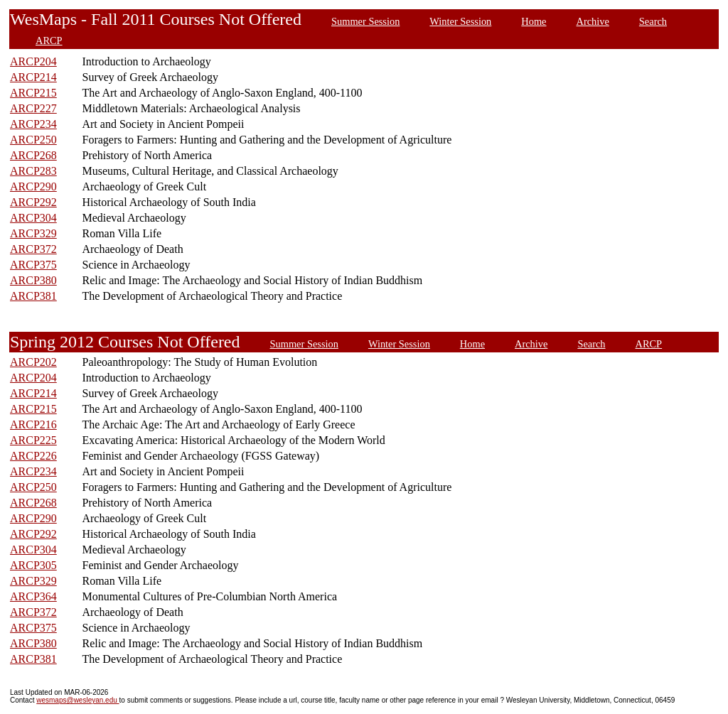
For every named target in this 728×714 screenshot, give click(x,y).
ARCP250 (33, 140)
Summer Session (365, 21)
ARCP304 (33, 218)
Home (534, 21)
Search (653, 21)
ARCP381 (33, 296)
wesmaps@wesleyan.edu (77, 700)
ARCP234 (33, 124)
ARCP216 (33, 424)
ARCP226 (33, 456)
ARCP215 (33, 93)
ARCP (49, 40)
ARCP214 (33, 77)
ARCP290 (33, 186)
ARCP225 (33, 440)
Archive (593, 21)
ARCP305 (33, 565)
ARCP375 (33, 265)
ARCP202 (33, 362)
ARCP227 (33, 108)
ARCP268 (33, 155)
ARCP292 (33, 202)
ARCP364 (33, 596)
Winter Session (460, 21)
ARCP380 (33, 280)
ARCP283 (33, 171)
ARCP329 (33, 233)
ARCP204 (33, 61)
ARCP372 (33, 249)
